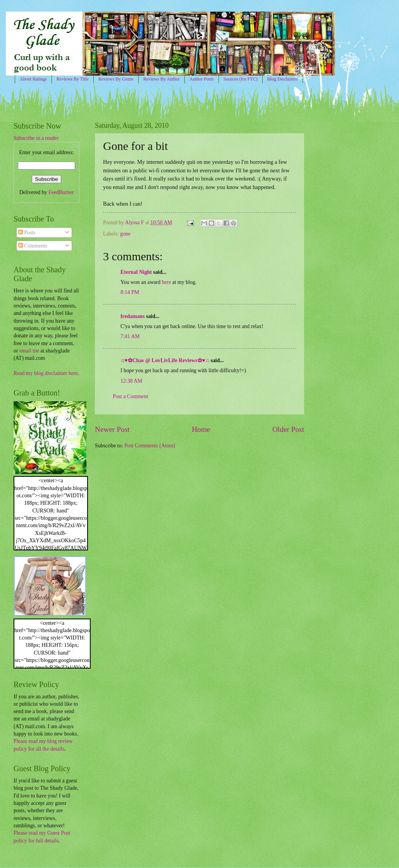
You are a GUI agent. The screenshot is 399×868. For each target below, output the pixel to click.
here (167, 282)
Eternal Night (136, 272)
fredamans (133, 316)
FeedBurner (61, 192)
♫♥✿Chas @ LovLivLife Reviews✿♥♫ (165, 360)
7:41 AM (130, 336)
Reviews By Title (73, 79)
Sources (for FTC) (241, 79)
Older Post (288, 429)
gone (125, 234)
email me (29, 351)
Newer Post (112, 429)
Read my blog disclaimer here (46, 373)
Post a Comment (130, 396)
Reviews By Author (162, 79)
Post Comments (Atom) (150, 446)
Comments (33, 246)
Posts (27, 233)
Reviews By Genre (116, 79)
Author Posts (201, 79)
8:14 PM (130, 292)
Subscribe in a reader (36, 138)
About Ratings (33, 79)
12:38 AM (131, 381)
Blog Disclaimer (283, 79)
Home (201, 429)
